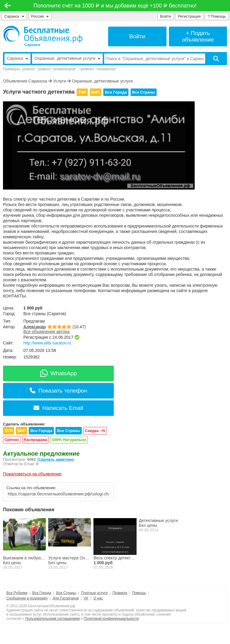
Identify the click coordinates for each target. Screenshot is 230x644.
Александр (35, 327)
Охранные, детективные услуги (102, 81)
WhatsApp (59, 373)
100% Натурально (69, 440)
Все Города (116, 92)
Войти (166, 16)
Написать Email (58, 408)
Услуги (59, 81)
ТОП (82, 92)
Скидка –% (95, 431)
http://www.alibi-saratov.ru (47, 343)
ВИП (96, 92)
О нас (98, 598)
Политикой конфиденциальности (111, 619)
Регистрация (189, 16)
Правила (120, 593)
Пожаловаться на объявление (32, 474)
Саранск (14, 16)
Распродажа (35, 440)
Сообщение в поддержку (27, 598)
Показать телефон (58, 391)
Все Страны (144, 92)
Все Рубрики (17, 593)
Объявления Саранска (25, 81)
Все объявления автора (46, 332)
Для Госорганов (65, 598)
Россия (40, 16)
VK (86, 598)
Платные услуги (94, 593)
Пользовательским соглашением (53, 619)
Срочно (12, 440)
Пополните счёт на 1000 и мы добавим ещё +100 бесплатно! (115, 6)
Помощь (139, 593)
